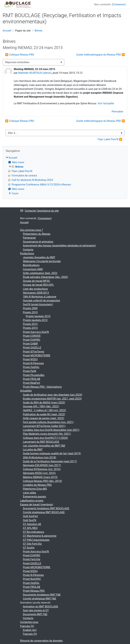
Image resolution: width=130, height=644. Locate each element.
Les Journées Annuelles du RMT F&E (44, 446)
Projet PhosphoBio (34, 375)
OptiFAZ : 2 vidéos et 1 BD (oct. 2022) (44, 410)
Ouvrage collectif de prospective (41, 301)
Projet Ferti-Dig (32, 559)
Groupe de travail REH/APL (38, 285)
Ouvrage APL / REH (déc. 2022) (41, 406)
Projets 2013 (30, 324)
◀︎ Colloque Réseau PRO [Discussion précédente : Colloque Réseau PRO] (20, 55)
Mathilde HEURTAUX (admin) (35, 73)
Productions (27, 253)
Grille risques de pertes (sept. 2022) (44, 418)
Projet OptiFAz (31, 367)
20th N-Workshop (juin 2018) (39, 457)
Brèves (38, 31)
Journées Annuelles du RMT (39, 257)
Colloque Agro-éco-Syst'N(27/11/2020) (45, 438)
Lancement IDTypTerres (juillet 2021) (44, 426)
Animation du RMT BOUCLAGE (41, 607)
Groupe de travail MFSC (36, 281)
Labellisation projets (32, 501)
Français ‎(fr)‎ (27, 626)
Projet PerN (30, 371)
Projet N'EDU (30, 359)
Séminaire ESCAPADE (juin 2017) (42, 465)
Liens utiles (30, 493)
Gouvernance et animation (38, 242)
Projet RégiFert (31, 383)
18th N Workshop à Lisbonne (40, 297)
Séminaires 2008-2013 (36, 293)
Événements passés (34, 497)
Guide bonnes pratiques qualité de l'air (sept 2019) (52, 453)
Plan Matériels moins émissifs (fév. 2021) (47, 434)
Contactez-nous (29, 622)
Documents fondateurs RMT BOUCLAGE (46, 508)
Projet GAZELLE (32, 348)
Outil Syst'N (30, 520)
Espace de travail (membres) (37, 505)
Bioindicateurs (31, 265)
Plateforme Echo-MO (35, 489)
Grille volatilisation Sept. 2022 (40, 273)
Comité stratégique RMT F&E (40, 599)
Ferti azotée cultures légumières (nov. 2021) (48, 422)
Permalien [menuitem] (117, 112)
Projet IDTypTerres (34, 352)
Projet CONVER (32, 336)
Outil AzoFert (30, 516)
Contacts (28, 250)
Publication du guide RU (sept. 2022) (44, 414)
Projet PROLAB (32, 379)
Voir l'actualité (106, 103)
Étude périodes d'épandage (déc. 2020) (45, 277)
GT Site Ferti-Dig (32, 544)
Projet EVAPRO (32, 340)
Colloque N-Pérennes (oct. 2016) (42, 469)
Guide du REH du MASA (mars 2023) (44, 403)
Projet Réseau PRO (34, 591)
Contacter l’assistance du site (39, 211)
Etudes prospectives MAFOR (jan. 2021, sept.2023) (52, 399)
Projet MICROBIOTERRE (37, 355)
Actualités (26, 391)
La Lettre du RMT (33, 450)
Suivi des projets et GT (36, 610)
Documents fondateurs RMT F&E (42, 595)
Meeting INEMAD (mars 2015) (40, 477)
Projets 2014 (30, 328)
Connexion (119, 4)
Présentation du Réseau (37, 234)
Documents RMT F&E (35, 614)
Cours (15, 193)
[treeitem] (65, 176)
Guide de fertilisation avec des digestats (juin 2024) (53, 395)
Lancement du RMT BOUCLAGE (41, 442)
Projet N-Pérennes (33, 363)
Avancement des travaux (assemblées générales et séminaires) (59, 246)
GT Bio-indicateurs (34, 532)
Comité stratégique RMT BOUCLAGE (44, 512)
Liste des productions (35, 289)
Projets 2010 (30, 312)
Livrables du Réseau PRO (37, 485)
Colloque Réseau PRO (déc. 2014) (42, 481)
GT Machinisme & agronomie (40, 536)
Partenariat (29, 238)
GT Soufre (29, 548)
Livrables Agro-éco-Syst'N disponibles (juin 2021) (51, 430)
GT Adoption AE (32, 524)
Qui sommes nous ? (32, 230)
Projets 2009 (30, 308)
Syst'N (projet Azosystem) (38, 304)
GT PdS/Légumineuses (36, 540)
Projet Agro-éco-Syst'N (36, 332)
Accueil (7, 31)
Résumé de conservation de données (41, 641)
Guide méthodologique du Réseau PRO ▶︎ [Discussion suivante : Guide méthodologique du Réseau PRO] (101, 55)
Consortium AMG (33, 269)
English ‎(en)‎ (30, 630)
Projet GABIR (30, 344)
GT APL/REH (30, 528)
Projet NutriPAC (32, 579)
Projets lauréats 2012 (35, 320)
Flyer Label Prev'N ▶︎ (110, 139)
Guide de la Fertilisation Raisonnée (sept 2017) (50, 461)
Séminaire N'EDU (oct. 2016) (39, 473)
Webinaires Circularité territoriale (42, 261)
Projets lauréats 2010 (38, 316)
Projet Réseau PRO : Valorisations (42, 387)
